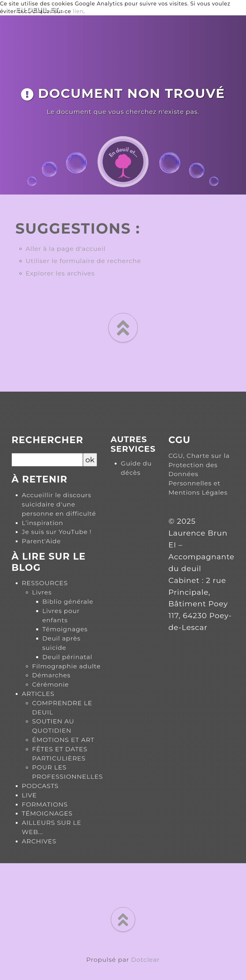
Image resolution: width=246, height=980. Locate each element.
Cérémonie (50, 684)
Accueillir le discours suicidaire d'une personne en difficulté (59, 504)
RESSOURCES (45, 583)
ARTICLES (38, 694)
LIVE (29, 795)
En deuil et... (40, 10)
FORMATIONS (45, 804)
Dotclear (145, 960)
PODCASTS (40, 786)
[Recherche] (47, 460)
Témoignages (65, 629)
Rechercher (47, 440)
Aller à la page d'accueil (66, 249)
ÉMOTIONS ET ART (63, 740)
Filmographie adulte (66, 666)
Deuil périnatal (67, 657)
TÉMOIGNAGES (47, 813)
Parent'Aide (41, 541)
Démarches (51, 675)
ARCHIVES (39, 841)
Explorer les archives (60, 273)
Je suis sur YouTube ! (57, 532)
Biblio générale (68, 602)
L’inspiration (42, 523)
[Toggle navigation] (237, 8)
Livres (42, 592)
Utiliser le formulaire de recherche (83, 261)
